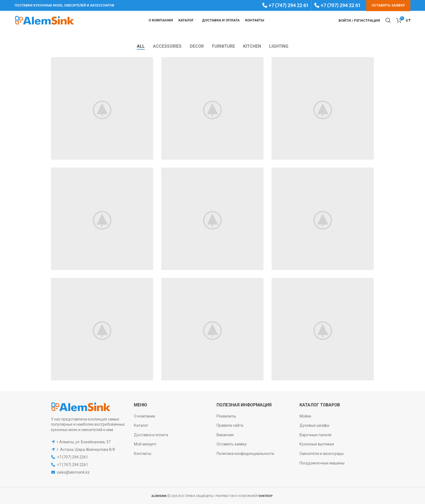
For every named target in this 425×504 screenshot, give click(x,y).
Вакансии (225, 435)
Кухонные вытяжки (317, 444)
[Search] (388, 20)
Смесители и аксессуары (322, 454)
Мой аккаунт (145, 444)
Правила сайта (230, 425)
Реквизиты (226, 416)
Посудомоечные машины (322, 463)
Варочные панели (315, 435)
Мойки (305, 416)
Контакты (143, 454)
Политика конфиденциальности (245, 454)
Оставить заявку (232, 444)
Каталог (141, 425)
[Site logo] (44, 20)
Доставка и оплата (151, 435)
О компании (144, 416)
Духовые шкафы (314, 425)
